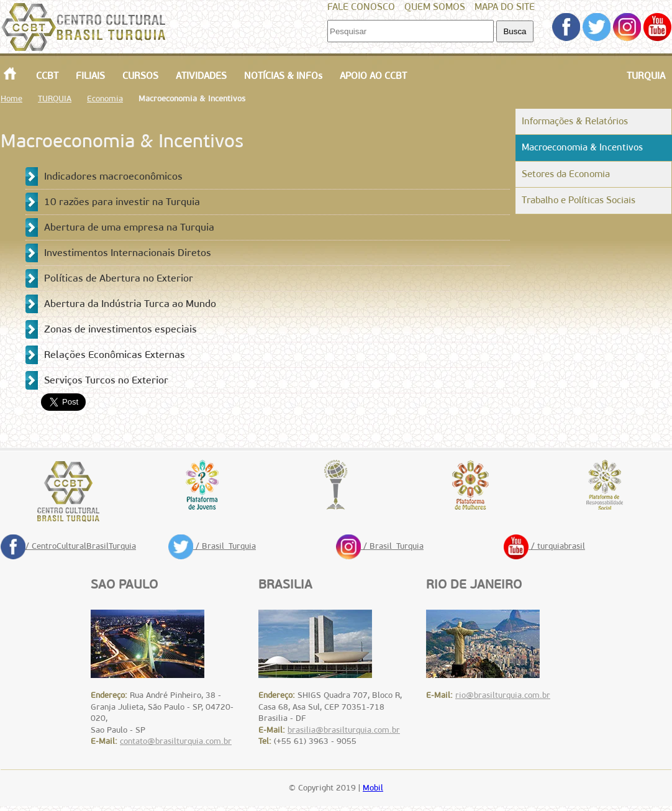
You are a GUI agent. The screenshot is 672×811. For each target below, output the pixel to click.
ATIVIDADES (201, 76)
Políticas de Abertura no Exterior (119, 278)
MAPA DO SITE (505, 7)
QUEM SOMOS (435, 7)
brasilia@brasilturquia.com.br (344, 730)
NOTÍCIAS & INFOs (283, 76)
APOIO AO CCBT (373, 76)
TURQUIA (646, 76)
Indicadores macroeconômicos (113, 176)
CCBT (47, 76)
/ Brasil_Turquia (212, 546)
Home (11, 99)
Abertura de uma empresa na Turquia (129, 227)
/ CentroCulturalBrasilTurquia (68, 546)
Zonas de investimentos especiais (120, 329)
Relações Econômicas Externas (115, 355)
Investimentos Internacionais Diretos (128, 253)
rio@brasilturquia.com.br (503, 695)
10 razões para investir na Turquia (122, 202)
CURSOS (140, 76)
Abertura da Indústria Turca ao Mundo (130, 304)
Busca (515, 31)
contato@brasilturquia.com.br (176, 741)
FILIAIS (90, 76)
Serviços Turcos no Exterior (106, 380)
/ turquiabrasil (544, 546)
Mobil (373, 788)
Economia (105, 99)
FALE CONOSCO (361, 7)
